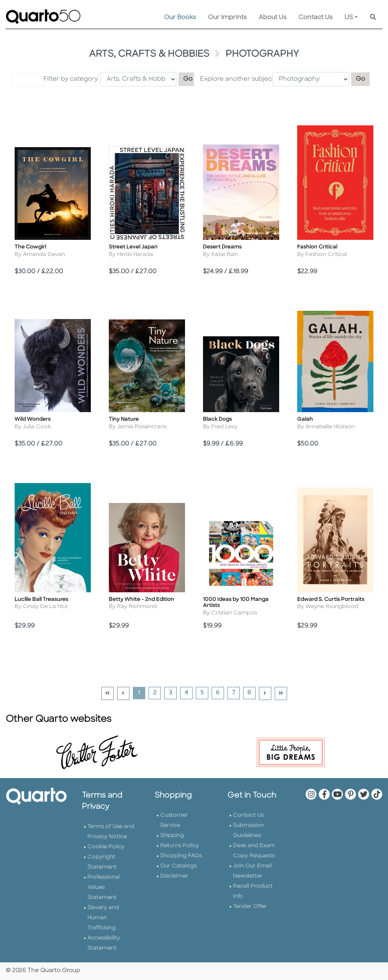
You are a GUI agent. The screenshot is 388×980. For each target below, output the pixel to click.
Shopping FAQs (181, 856)
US (349, 18)
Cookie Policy (106, 847)
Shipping (172, 836)
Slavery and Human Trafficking (103, 918)
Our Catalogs (178, 866)
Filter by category (71, 79)
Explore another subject (235, 79)
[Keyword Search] (373, 18)
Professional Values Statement (104, 887)
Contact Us (315, 18)
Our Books (180, 18)
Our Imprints (227, 18)
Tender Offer (250, 907)
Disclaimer (174, 876)
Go (190, 78)
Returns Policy (180, 846)
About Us (272, 18)
